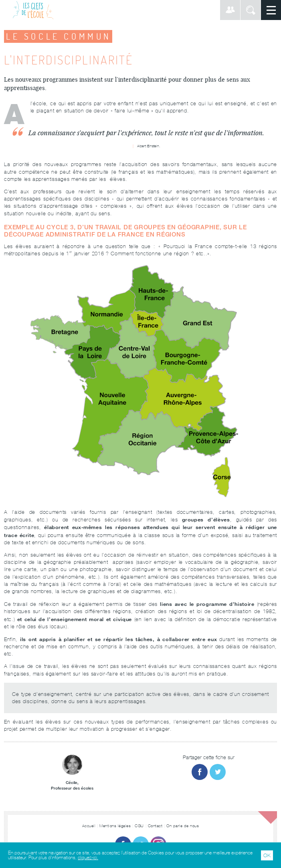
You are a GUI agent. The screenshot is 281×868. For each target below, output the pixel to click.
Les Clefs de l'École (33, 10)
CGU (139, 826)
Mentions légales (115, 826)
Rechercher (251, 10)
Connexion (230, 10)
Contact (155, 826)
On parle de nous (183, 826)
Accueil (89, 826)
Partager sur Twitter (218, 772)
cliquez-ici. (88, 858)
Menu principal (271, 10)
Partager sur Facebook (200, 772)
